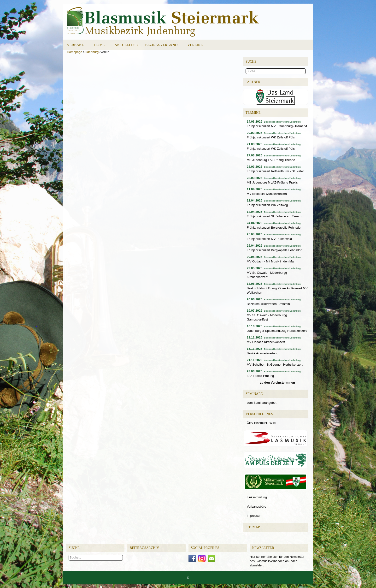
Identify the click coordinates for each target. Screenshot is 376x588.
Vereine (195, 45)
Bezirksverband (161, 45)
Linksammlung (257, 497)
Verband (76, 45)
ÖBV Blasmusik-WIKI (261, 423)
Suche (74, 548)
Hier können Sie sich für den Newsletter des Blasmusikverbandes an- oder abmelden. (277, 561)
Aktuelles (128, 43)
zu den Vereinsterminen (277, 383)
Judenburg (91, 52)
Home (100, 45)
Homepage (75, 52)
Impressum (254, 516)
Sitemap (253, 527)
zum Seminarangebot (262, 403)
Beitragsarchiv (144, 548)
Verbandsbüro (256, 507)
